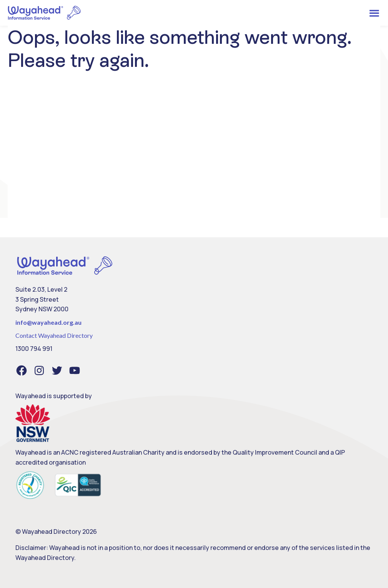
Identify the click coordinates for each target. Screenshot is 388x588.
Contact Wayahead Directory (54, 335)
